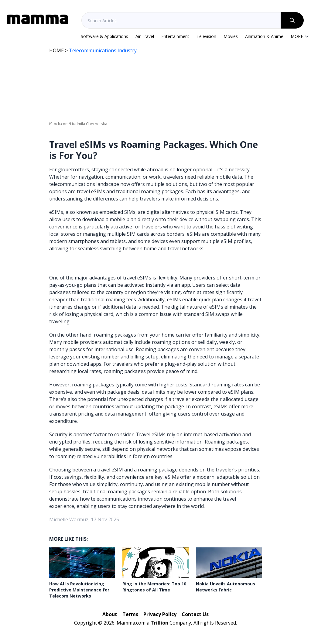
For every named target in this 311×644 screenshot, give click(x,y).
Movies (231, 36)
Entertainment (175, 36)
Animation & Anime (264, 36)
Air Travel (145, 36)
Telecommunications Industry (103, 50)
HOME (56, 50)
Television (206, 36)
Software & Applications (104, 36)
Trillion (159, 623)
